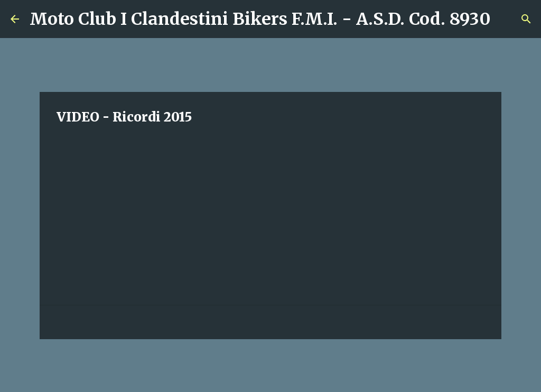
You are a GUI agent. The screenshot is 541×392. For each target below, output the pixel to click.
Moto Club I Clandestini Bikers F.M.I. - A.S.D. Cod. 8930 (260, 19)
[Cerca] (506, 19)
